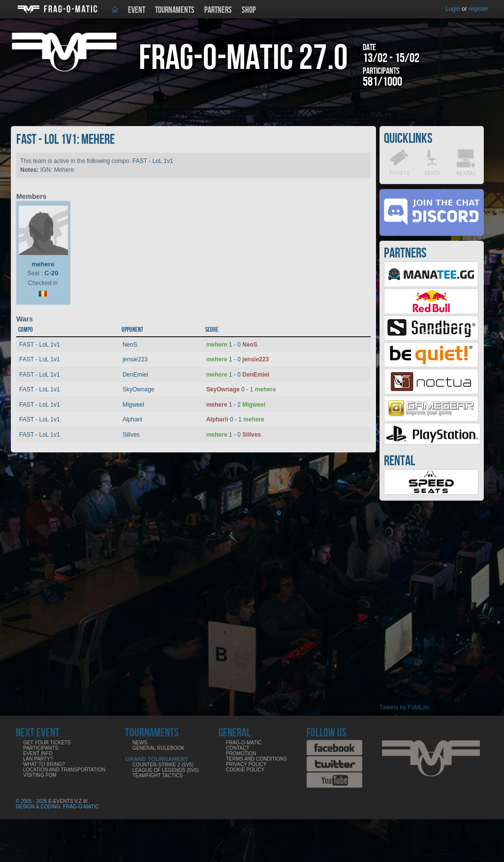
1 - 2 (236, 405)
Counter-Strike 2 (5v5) (163, 765)
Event (137, 10)
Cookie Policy (245, 770)
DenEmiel (135, 375)
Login (453, 9)
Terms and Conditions (256, 759)
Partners (218, 10)
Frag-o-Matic (244, 743)
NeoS (130, 345)
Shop (249, 10)
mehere (43, 264)
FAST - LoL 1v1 (153, 161)
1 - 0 (232, 345)
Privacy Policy (246, 764)
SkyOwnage (139, 389)
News (140, 743)
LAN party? (38, 759)
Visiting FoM (40, 775)
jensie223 (135, 359)
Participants (41, 748)
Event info (38, 753)
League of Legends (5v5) (166, 770)
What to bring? (44, 764)
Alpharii (132, 419)
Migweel (133, 405)
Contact (238, 748)
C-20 (51, 273)
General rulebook (158, 748)
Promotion (241, 753)
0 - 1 (241, 389)
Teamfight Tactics (157, 776)
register (478, 9)
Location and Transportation (64, 770)
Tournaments (175, 10)
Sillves (131, 435)
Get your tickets (47, 743)
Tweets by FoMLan (404, 707)
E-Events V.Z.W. (68, 801)
